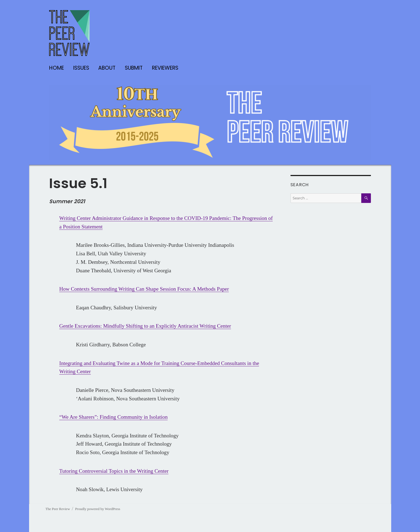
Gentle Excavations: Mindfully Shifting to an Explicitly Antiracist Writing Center (145, 326)
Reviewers (165, 68)
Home (57, 68)
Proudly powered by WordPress (98, 509)
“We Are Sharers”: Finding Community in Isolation (113, 417)
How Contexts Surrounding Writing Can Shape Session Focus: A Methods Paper (144, 289)
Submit (134, 68)
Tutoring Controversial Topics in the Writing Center (114, 471)
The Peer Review (58, 509)
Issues (81, 68)
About (107, 68)
